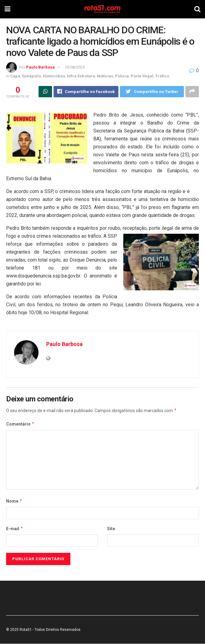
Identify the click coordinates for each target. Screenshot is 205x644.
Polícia (122, 76)
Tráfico (162, 76)
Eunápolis (32, 76)
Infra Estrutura (81, 76)
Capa (15, 76)
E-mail (15, 529)
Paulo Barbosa (40, 67)
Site (111, 529)
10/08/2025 (75, 67)
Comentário (20, 424)
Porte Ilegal (142, 76)
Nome (14, 501)
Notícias (105, 76)
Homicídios (54, 76)
